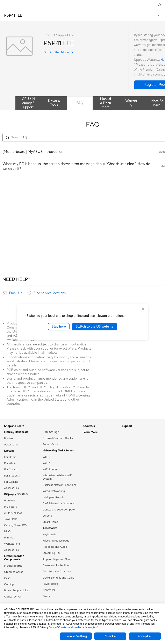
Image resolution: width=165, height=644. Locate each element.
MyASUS (88, 531)
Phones (9, 438)
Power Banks (51, 584)
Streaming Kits (52, 553)
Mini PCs (9, 538)
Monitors (10, 501)
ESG (124, 432)
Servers (47, 516)
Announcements (92, 444)
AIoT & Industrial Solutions (59, 503)
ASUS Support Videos (96, 525)
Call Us (87, 513)
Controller (49, 590)
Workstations (12, 544)
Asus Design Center (134, 463)
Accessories (11, 445)
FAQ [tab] (80, 103)
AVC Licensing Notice (135, 482)
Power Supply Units (16, 591)
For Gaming (11, 482)
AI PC (125, 451)
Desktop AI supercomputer (59, 510)
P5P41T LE (13, 16)
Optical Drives (13, 597)
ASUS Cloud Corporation (98, 469)
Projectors (10, 507)
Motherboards (13, 566)
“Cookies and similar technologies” (77, 627)
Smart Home (50, 522)
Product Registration (95, 500)
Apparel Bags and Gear (57, 559)
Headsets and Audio (55, 547)
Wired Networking (54, 491)
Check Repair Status (95, 488)
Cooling (9, 584)
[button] (6, 5)
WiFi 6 (46, 463)
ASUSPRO (128, 469)
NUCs (8, 531)
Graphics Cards (14, 572)
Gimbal (47, 596)
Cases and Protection (56, 565)
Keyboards (49, 535)
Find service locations (50, 293)
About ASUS (90, 432)
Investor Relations (94, 451)
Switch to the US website (95, 327)
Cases (8, 578)
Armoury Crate (131, 494)
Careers (87, 438)
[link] (83, 5)
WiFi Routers (51, 469)
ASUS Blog (129, 488)
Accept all (145, 636)
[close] (143, 309)
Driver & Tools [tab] (54, 103)
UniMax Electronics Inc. (97, 475)
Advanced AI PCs (132, 457)
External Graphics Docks (58, 438)
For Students (12, 476)
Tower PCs (11, 519)
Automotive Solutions (135, 475)
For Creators (12, 470)
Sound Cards (51, 444)
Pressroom (89, 457)
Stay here (59, 327)
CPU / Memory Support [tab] (28, 103)
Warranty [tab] (131, 103)
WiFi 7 (46, 457)
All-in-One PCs (13, 513)
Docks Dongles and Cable (58, 578)
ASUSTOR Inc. (91, 463)
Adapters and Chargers (57, 572)
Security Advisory (93, 519)
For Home (10, 457)
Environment (130, 438)
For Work (10, 463)
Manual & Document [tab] (105, 103)
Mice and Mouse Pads (56, 541)
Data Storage (51, 432)
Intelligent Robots (53, 497)
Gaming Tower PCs (16, 525)
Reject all (110, 636)
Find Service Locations (96, 494)
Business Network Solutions (59, 485)
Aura (125, 500)
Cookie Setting (76, 636)
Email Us (16, 293)
